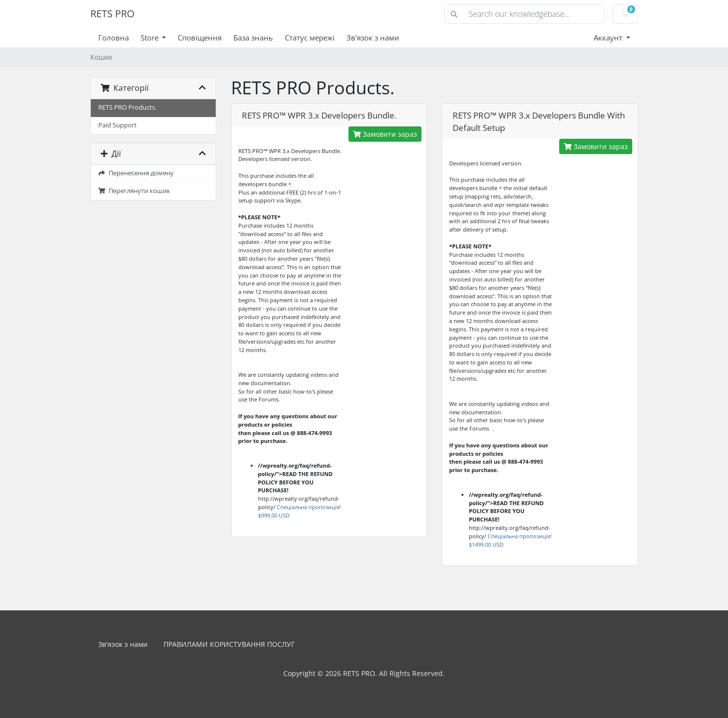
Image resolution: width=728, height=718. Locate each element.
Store (151, 38)
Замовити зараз (385, 134)
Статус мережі (310, 38)
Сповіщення (200, 38)
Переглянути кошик (134, 191)
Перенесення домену (136, 173)
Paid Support (117, 125)
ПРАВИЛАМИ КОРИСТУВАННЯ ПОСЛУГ (229, 644)
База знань (253, 38)
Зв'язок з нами (373, 38)
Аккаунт (609, 38)
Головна (114, 38)
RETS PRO (113, 14)
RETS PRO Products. (127, 107)
